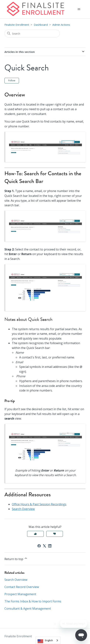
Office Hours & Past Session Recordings (39, 504)
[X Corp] (44, 546)
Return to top (16, 559)
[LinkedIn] (50, 546)
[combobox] (48, 640)
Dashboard (41, 25)
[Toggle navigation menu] (79, 9)
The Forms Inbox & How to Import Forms (33, 601)
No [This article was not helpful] (55, 534)
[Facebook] (39, 546)
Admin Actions (61, 25)
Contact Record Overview (22, 587)
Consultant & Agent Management (28, 609)
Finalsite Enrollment (17, 25)
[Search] (32, 33)
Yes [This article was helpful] (35, 534)
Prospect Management (20, 594)
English (49, 640)
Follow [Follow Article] (12, 80)
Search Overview (23, 509)
